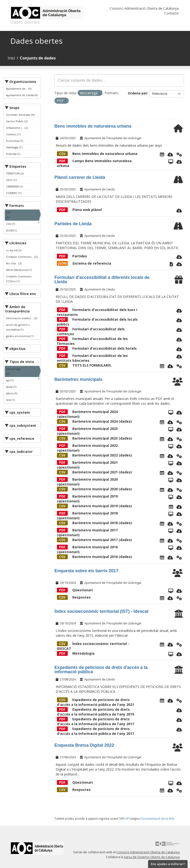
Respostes (74, 597)
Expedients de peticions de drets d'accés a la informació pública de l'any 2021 (95, 702)
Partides (72, 256)
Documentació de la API (157, 818)
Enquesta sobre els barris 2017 (86, 571)
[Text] (171, 264)
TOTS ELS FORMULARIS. (84, 365)
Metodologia (76, 653)
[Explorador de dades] (162, 154)
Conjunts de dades (38, 58)
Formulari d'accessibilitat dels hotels (97, 348)
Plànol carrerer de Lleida (80, 177)
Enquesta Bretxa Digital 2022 (84, 745)
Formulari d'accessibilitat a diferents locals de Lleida (102, 280)
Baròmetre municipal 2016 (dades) (94, 557)
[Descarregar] (170, 154)
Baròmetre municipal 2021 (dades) (94, 472)
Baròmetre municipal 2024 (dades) (94, 421)
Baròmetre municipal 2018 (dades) (94, 523)
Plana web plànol (79, 210)
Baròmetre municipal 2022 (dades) (94, 455)
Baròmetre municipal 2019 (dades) (94, 506)
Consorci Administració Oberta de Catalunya (144, 8)
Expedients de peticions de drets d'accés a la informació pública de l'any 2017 (95, 721)
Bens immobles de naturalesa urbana (93, 126)
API (127, 818)
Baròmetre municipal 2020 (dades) (94, 489)
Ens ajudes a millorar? (168, 864)
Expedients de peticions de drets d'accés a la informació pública (101, 670)
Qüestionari (75, 590)
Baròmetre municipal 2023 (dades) (94, 438)
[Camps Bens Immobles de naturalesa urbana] (171, 162)
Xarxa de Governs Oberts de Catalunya (152, 857)
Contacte (172, 13)
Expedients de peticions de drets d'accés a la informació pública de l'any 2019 (95, 712)
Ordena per (138, 93)
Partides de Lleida (73, 224)
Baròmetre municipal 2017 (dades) (94, 540)
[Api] (179, 154)
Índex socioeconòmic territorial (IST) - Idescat (102, 611)
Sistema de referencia (84, 263)
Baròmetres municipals (78, 379)
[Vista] (171, 654)
